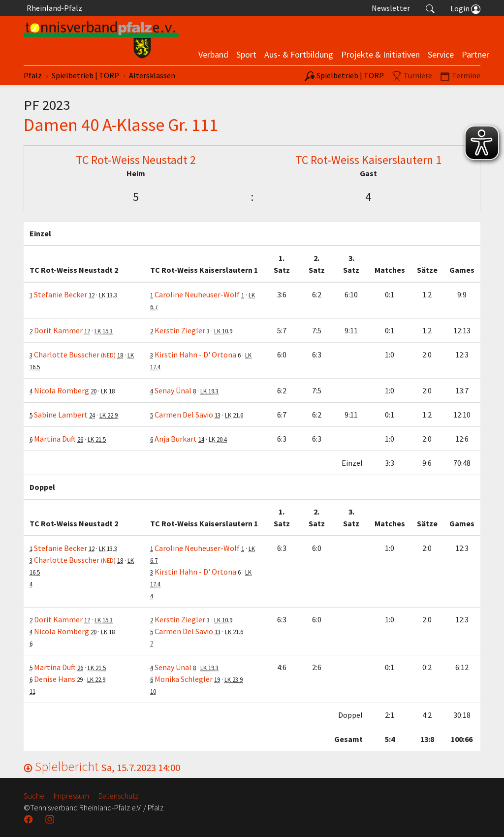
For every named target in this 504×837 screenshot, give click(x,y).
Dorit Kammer (58, 330)
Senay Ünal (173, 390)
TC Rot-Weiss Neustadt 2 (136, 160)
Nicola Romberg (62, 390)
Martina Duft (55, 439)
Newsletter (391, 8)
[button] (430, 8)
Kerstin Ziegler (180, 330)
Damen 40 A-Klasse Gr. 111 (121, 125)
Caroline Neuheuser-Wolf (197, 294)
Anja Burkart (176, 439)
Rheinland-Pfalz (53, 8)
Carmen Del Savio (184, 415)
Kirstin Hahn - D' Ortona (195, 354)
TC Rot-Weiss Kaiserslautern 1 (368, 160)
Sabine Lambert (61, 415)
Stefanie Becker (61, 294)
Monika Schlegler (184, 679)
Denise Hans (55, 679)
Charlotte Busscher (75, 354)
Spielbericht (102, 766)
